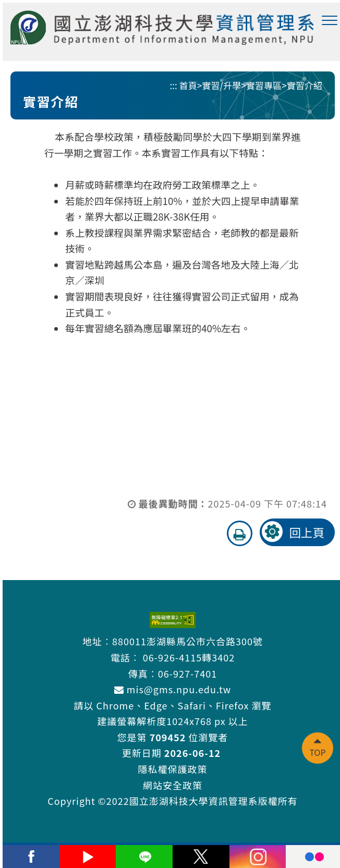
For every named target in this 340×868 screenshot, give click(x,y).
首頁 (188, 85)
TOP (317, 752)
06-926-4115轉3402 (189, 657)
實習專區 (264, 85)
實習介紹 (305, 85)
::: (173, 85)
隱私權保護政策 (173, 769)
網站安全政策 (173, 785)
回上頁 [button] (307, 532)
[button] (330, 21)
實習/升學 (221, 85)
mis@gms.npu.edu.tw (173, 689)
